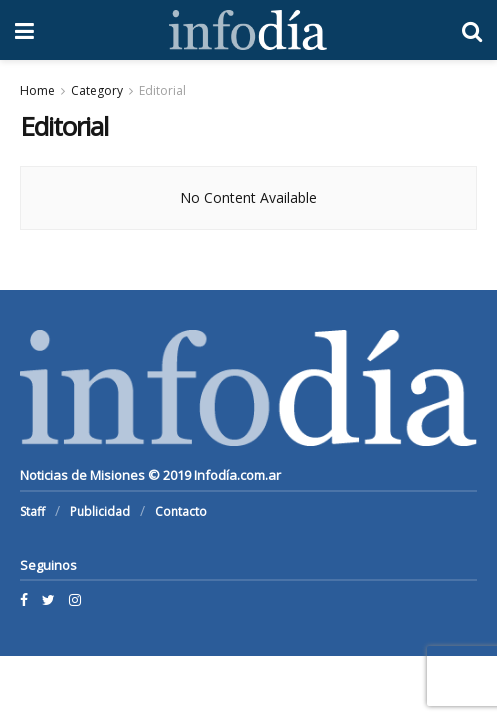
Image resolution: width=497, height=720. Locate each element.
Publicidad (100, 511)
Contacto (181, 511)
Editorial (162, 90)
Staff (32, 511)
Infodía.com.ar (237, 475)
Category (97, 90)
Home (37, 90)
